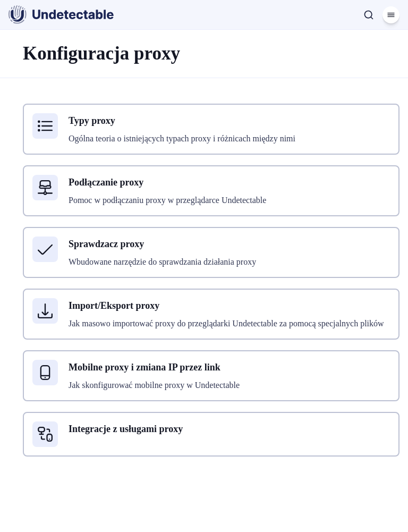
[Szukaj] (369, 15)
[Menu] (391, 15)
